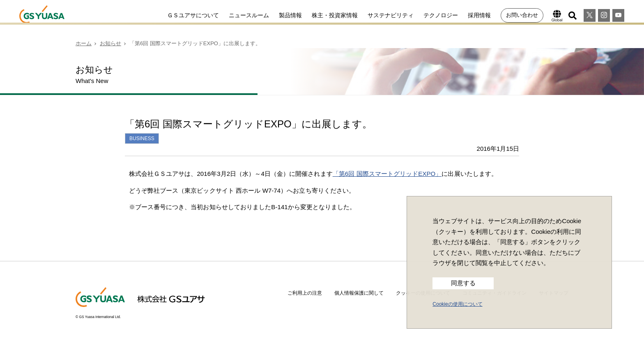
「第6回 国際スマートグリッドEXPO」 (387, 174)
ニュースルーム (249, 15)
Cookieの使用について (457, 304)
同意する (463, 283)
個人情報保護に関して (359, 293)
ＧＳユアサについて (193, 15)
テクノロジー (441, 15)
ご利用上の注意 (305, 293)
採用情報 (479, 15)
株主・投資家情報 (335, 15)
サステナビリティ (391, 15)
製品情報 (290, 15)
